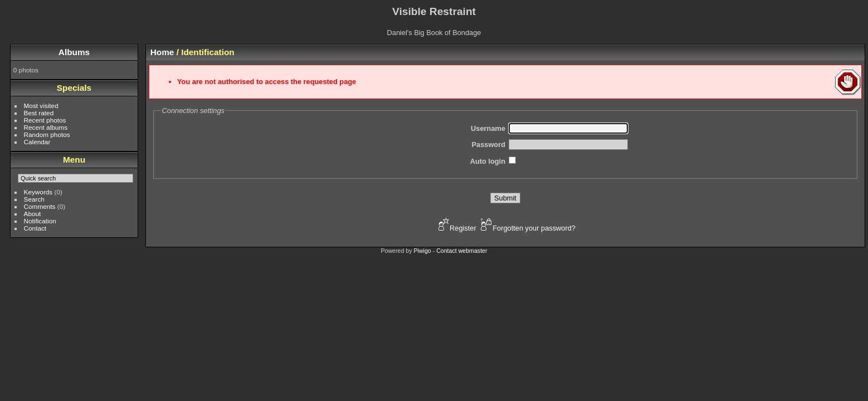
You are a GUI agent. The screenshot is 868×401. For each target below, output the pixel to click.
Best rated (39, 113)
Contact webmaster (462, 251)
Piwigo (422, 251)
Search (34, 199)
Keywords (38, 192)
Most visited (41, 106)
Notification (40, 221)
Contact (35, 228)
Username (488, 128)
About (33, 214)
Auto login (488, 161)
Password (489, 145)
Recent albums (46, 127)
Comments (40, 206)
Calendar (37, 142)
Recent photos (45, 120)
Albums (74, 52)
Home (162, 52)
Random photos (47, 135)
